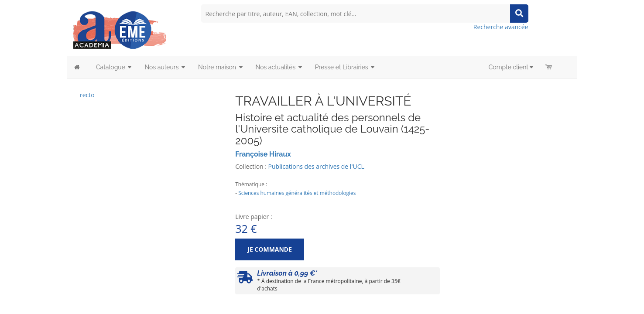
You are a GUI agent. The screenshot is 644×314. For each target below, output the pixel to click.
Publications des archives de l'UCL (316, 166)
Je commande (270, 249)
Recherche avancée (501, 27)
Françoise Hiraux (263, 154)
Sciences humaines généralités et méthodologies (297, 193)
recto (87, 95)
